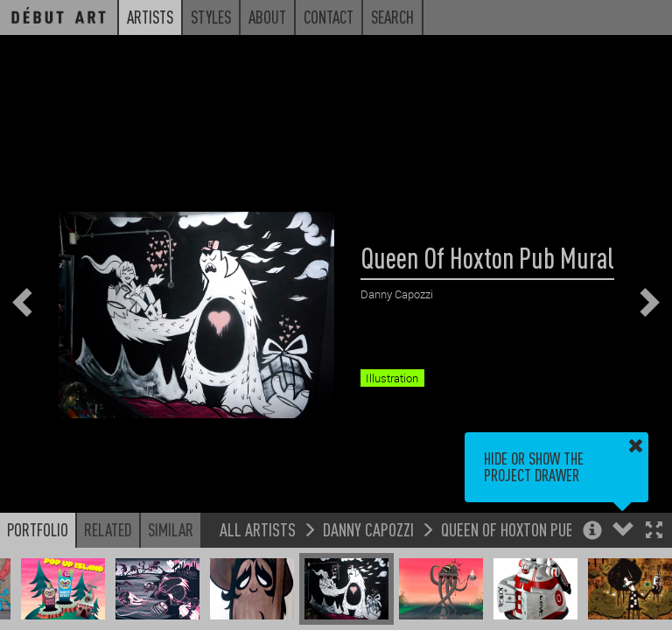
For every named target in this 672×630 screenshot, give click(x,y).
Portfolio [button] (38, 529)
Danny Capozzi (368, 529)
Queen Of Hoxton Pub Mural (530, 529)
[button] (654, 532)
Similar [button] (171, 529)
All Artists (258, 529)
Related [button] (108, 529)
